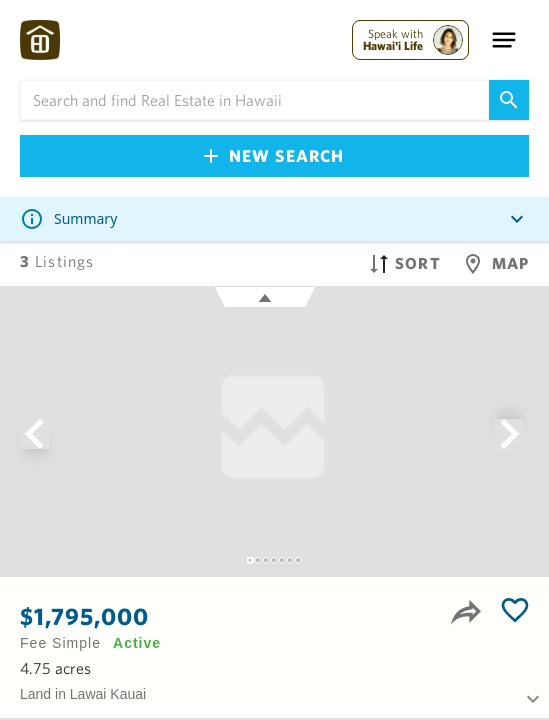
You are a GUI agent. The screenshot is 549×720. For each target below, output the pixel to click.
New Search (274, 155)
